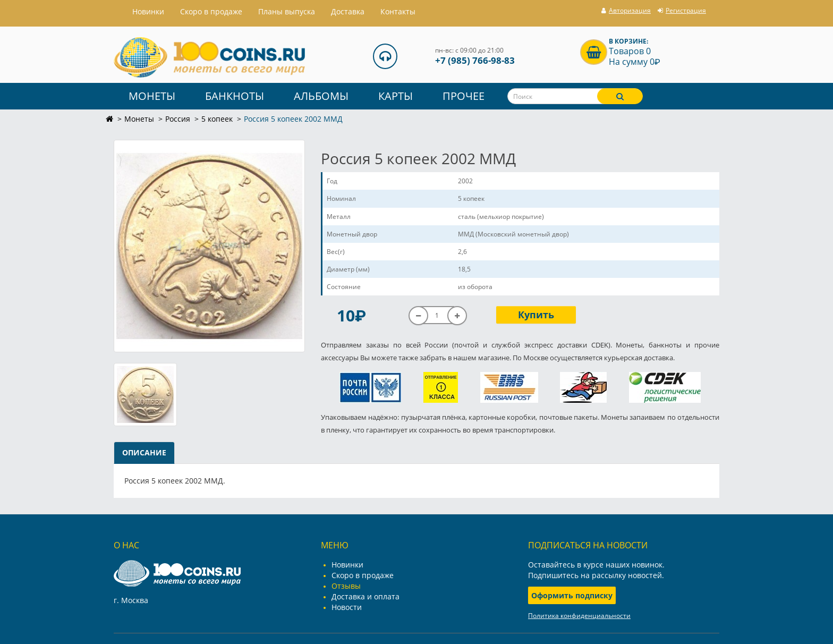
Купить (536, 315)
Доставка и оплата (365, 596)
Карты (396, 96)
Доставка (348, 11)
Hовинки (148, 11)
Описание (144, 452)
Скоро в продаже (211, 11)
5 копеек (217, 119)
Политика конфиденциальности (579, 616)
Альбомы (321, 96)
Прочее (464, 96)
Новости (347, 607)
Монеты (152, 96)
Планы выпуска (287, 11)
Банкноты (235, 96)
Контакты (398, 11)
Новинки (347, 565)
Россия (178, 119)
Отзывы (346, 586)
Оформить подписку (572, 595)
